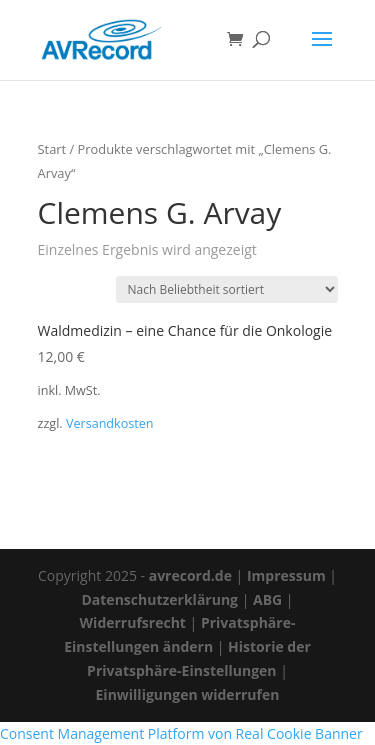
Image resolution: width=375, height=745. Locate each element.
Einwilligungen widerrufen (188, 694)
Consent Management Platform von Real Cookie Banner (181, 733)
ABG (267, 599)
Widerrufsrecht (133, 622)
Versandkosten (110, 423)
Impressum (286, 575)
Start (52, 149)
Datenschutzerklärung (159, 599)
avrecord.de (190, 575)
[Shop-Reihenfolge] (227, 289)
